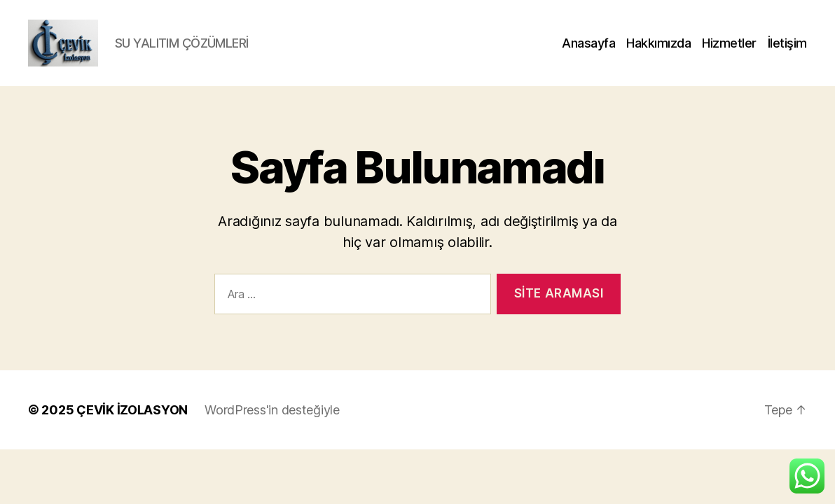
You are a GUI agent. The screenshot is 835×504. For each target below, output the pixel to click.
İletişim (787, 51)
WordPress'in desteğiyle (272, 426)
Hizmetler (729, 51)
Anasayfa (588, 51)
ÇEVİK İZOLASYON (132, 426)
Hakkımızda (658, 51)
